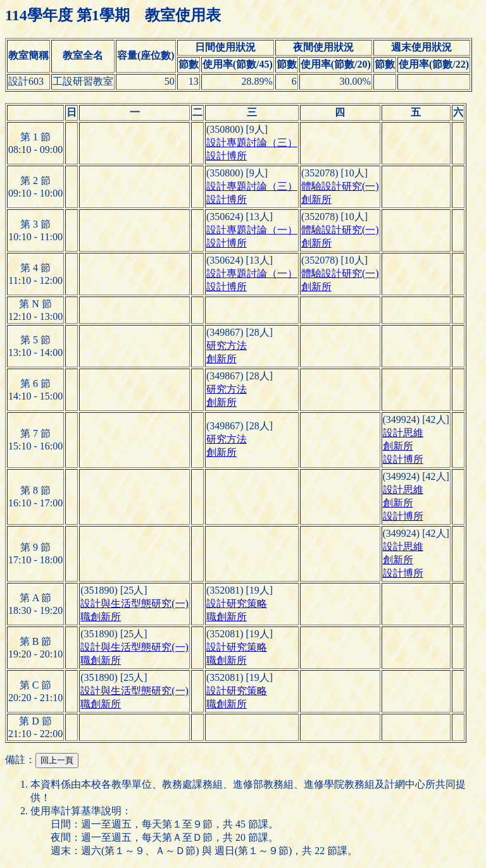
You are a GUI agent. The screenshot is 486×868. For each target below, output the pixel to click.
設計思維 (403, 433)
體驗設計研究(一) (340, 186)
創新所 (316, 199)
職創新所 (101, 617)
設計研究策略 (237, 603)
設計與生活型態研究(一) (134, 603)
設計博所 (227, 156)
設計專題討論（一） (252, 230)
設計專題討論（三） (252, 143)
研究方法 (227, 345)
